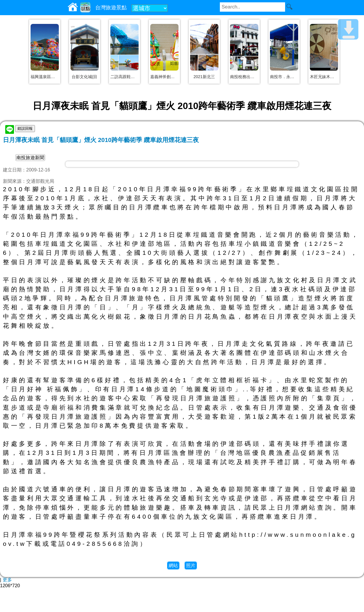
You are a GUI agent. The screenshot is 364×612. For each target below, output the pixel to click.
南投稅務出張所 (244, 77)
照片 (191, 565)
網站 (173, 565)
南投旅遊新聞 (30, 158)
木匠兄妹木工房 (324, 77)
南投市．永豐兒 (284, 77)
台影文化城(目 (85, 77)
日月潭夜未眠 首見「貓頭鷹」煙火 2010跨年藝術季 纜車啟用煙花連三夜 (101, 140)
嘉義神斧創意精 (164, 77)
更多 (7, 580)
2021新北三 (204, 77)
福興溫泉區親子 (45, 77)
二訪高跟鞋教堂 (124, 77)
